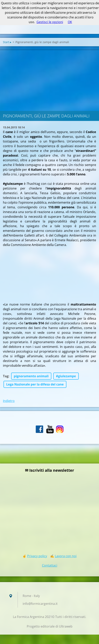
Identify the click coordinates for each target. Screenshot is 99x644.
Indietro (9, 401)
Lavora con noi (66, 556)
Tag (6, 376)
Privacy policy (37, 556)
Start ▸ (7, 42)
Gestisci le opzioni (50, 22)
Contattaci (50, 565)
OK (70, 22)
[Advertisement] (49, 80)
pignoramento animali (31, 376)
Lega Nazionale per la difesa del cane (35, 384)
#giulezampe (66, 376)
